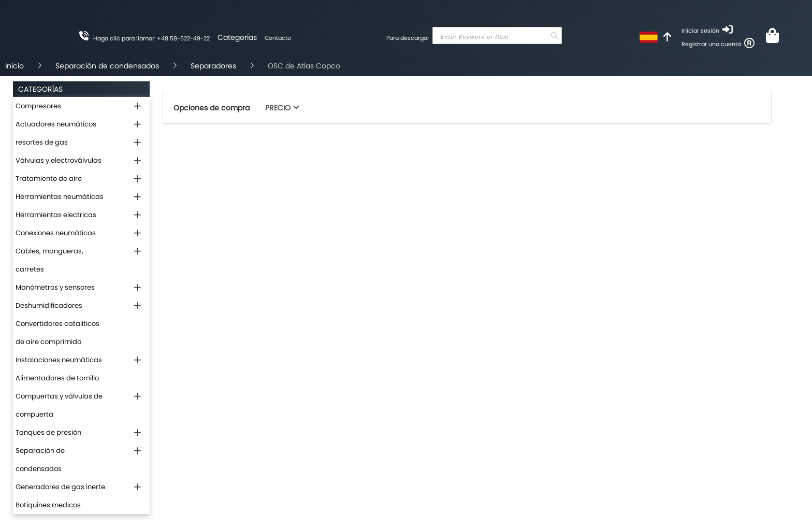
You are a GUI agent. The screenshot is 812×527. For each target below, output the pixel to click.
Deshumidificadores (49, 305)
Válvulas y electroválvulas (59, 160)
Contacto (278, 38)
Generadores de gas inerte (60, 487)
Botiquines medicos (48, 505)
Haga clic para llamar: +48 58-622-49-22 (151, 38)
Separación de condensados (107, 66)
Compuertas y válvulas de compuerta (59, 405)
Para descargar (408, 38)
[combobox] (497, 36)
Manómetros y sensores (55, 287)
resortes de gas (42, 142)
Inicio (15, 66)
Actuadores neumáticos (56, 124)
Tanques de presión (48, 432)
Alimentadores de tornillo (57, 378)
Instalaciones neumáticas (59, 360)
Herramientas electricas (56, 215)
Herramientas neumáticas (60, 197)
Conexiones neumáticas (56, 233)
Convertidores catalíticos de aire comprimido (57, 333)
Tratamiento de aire (49, 179)
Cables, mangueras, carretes (49, 260)
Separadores (213, 66)
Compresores (38, 106)
